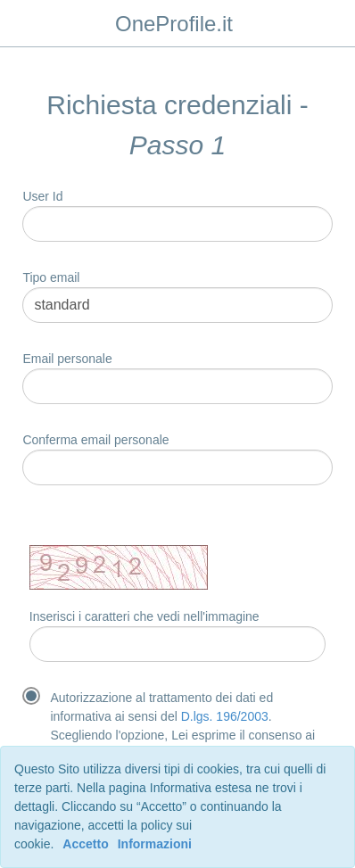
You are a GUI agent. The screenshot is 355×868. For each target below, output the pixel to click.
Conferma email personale (95, 440)
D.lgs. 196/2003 (225, 716)
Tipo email (51, 277)
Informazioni (155, 844)
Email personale (67, 359)
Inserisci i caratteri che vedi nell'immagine (144, 616)
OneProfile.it (174, 24)
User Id (42, 196)
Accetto (85, 844)
